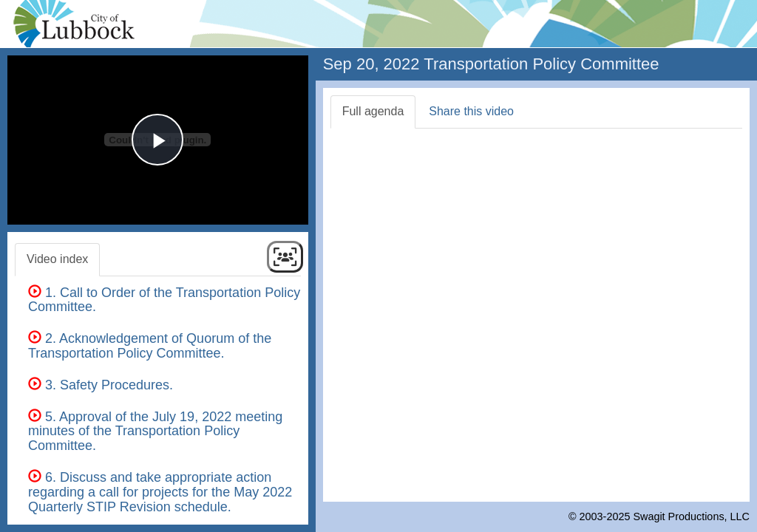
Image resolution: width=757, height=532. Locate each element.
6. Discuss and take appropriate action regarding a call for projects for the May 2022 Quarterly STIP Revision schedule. (160, 492)
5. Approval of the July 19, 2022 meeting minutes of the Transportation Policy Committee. (155, 432)
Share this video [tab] (471, 111)
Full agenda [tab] (373, 111)
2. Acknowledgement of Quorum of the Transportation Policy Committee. (150, 346)
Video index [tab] (57, 259)
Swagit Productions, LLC (691, 516)
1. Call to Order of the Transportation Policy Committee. (164, 300)
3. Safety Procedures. (101, 385)
